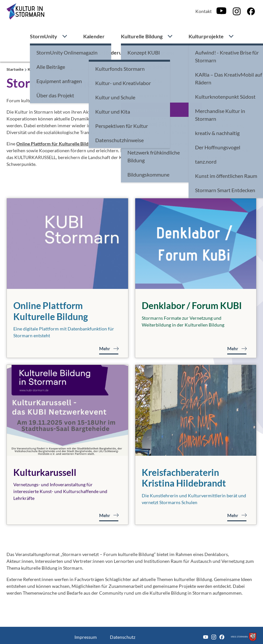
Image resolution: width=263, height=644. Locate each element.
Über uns (164, 52)
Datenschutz (123, 637)
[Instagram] (237, 11)
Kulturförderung (108, 52)
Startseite (15, 69)
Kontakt (204, 11)
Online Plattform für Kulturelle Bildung (56, 144)
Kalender (94, 36)
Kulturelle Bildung (142, 36)
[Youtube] (221, 11)
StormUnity (44, 36)
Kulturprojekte (206, 36)
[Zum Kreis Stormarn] (244, 637)
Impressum (86, 637)
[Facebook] (251, 11)
